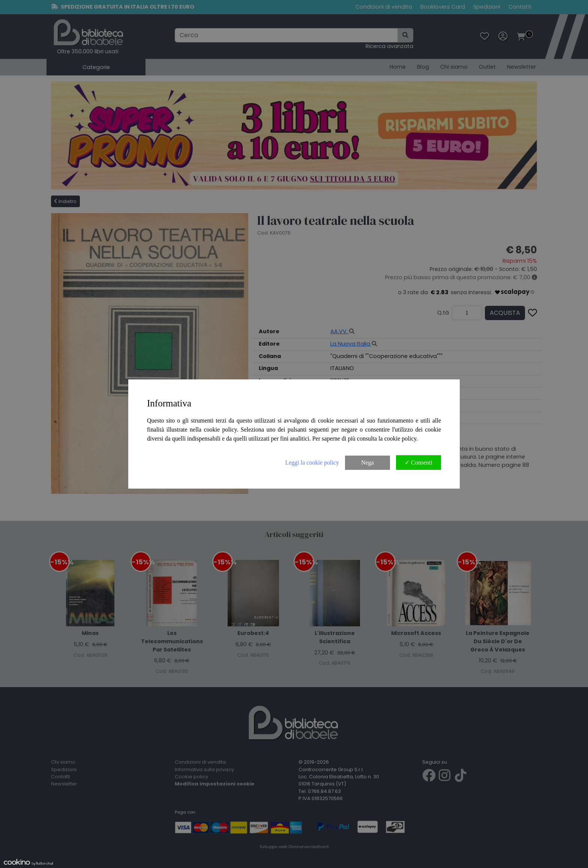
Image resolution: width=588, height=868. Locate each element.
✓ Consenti (418, 463)
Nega (367, 463)
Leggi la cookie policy (312, 463)
